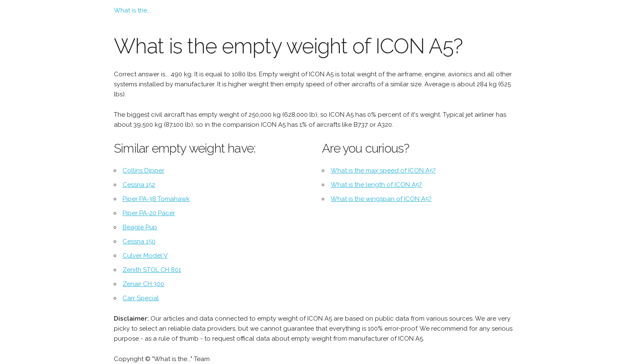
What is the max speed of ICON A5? (383, 171)
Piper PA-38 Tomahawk (156, 199)
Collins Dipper (143, 171)
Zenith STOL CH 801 (152, 270)
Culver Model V (145, 256)
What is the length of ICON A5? (376, 185)
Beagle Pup (140, 227)
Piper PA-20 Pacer (149, 213)
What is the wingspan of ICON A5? (381, 199)
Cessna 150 (139, 241)
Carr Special (141, 298)
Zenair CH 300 (143, 284)
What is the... (132, 10)
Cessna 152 (139, 185)
